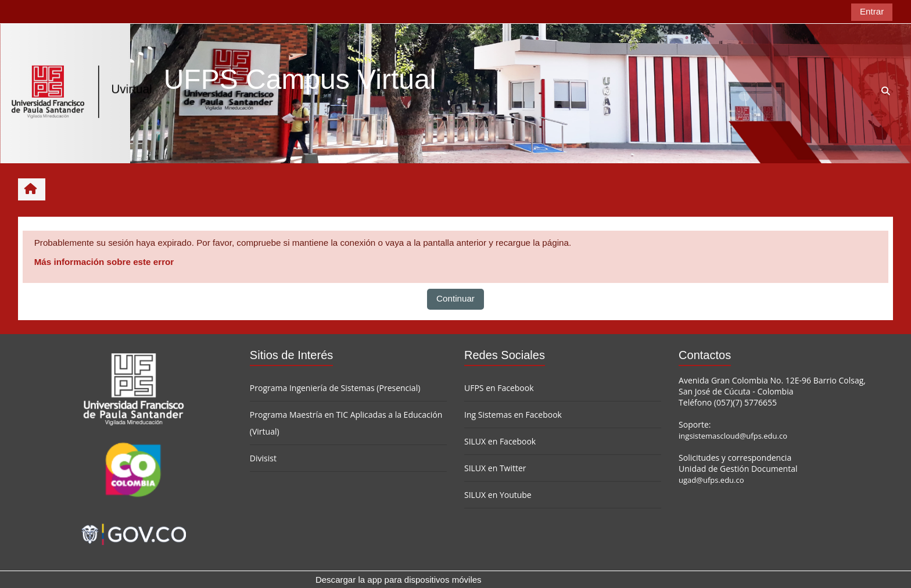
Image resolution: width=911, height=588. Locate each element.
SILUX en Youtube (498, 495)
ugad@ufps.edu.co (711, 480)
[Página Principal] (82, 93)
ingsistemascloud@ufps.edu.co (733, 436)
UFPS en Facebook (499, 388)
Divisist (263, 458)
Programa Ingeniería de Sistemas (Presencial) (335, 388)
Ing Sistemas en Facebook (513, 415)
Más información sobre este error (104, 262)
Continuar (455, 298)
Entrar (872, 11)
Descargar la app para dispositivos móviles (399, 580)
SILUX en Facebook (500, 441)
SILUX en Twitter (495, 468)
